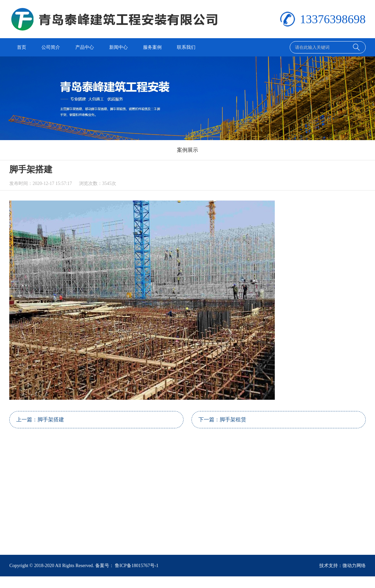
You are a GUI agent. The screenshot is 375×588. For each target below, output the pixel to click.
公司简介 (51, 47)
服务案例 (152, 47)
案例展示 (187, 150)
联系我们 (186, 47)
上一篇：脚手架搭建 (40, 420)
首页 (22, 47)
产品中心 (85, 47)
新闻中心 (118, 47)
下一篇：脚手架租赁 (222, 420)
